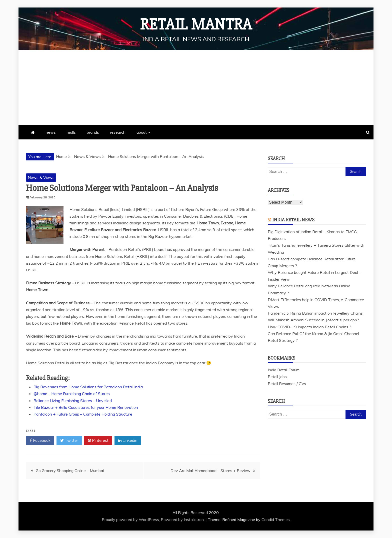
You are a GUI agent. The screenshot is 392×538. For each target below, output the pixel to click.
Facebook (40, 441)
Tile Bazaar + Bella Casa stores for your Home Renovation (86, 407)
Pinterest (98, 441)
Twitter (69, 441)
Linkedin (128, 441)
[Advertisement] (196, 88)
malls (71, 132)
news (51, 132)
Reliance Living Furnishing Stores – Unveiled (73, 401)
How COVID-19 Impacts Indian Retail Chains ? (309, 327)
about (142, 132)
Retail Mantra (196, 24)
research (118, 132)
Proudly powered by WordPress (130, 520)
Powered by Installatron (182, 520)
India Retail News (293, 220)
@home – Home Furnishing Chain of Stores (72, 394)
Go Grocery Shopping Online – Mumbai (70, 471)
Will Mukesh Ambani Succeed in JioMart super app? (313, 320)
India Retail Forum (284, 370)
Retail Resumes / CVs (287, 384)
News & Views (41, 177)
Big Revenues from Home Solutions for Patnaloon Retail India (88, 387)
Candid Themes (276, 520)
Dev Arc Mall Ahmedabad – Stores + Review (210, 471)
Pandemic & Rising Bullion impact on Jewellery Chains (315, 313)
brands (93, 132)
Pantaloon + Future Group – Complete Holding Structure (83, 414)
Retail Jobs (277, 377)
